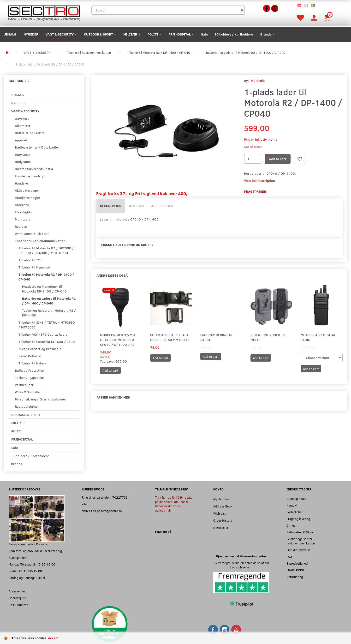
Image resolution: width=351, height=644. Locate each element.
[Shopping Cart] (328, 17)
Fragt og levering (298, 519)
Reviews (136, 206)
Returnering (295, 577)
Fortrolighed (295, 512)
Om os (291, 525)
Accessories (162, 206)
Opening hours (296, 498)
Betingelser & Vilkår (300, 532)
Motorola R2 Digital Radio (318, 337)
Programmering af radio (217, 337)
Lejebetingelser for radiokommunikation (301, 541)
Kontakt (292, 505)
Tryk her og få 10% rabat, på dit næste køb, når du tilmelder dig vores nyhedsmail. (173, 504)
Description (111, 206)
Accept (53, 638)
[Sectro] (44, 13)
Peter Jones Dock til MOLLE (268, 337)
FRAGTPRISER (297, 570)
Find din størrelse (298, 550)
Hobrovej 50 (17, 598)
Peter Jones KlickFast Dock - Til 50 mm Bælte (170, 337)
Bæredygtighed (297, 563)
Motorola (258, 80)
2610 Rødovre (19, 605)
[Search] (242, 10)
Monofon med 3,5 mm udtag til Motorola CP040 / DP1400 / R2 (118, 340)
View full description (259, 181)
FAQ (289, 557)
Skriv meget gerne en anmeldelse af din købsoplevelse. (241, 565)
